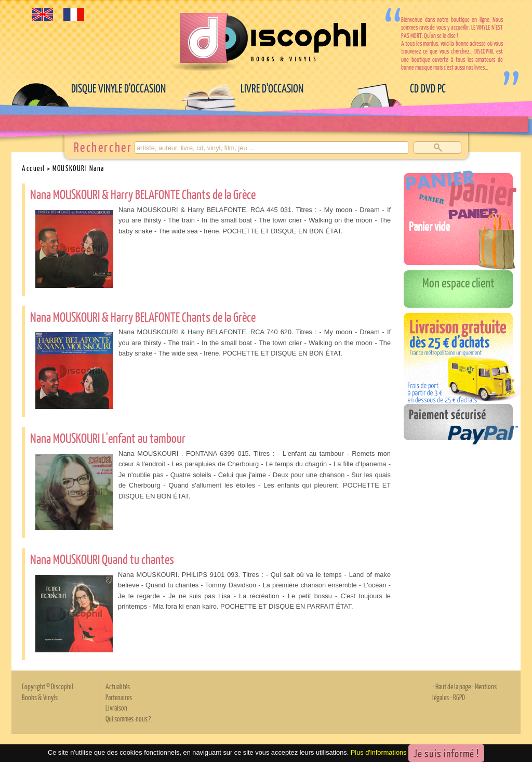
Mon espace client (458, 282)
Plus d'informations (379, 753)
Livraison (116, 707)
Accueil (34, 168)
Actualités (118, 686)
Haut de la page (453, 686)
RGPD (459, 697)
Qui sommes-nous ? (128, 718)
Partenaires (119, 697)
